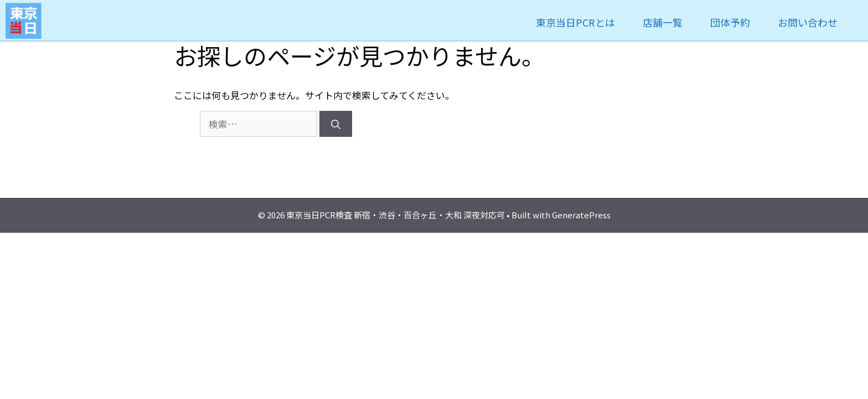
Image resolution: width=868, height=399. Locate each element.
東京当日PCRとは (575, 22)
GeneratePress (581, 215)
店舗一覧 (663, 22)
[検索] (336, 124)
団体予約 (730, 22)
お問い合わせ (808, 22)
